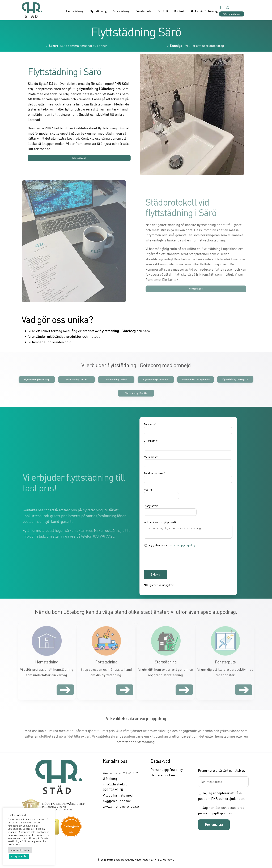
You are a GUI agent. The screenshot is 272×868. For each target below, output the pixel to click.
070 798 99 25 (113, 790)
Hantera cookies (163, 775)
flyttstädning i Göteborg (98, 89)
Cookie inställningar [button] (20, 850)
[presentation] (170, 558)
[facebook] (221, 7)
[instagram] (227, 7)
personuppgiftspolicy (182, 545)
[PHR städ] (32, 3)
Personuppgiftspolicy (167, 770)
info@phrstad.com (117, 784)
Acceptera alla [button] (19, 856)
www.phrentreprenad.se (121, 806)
